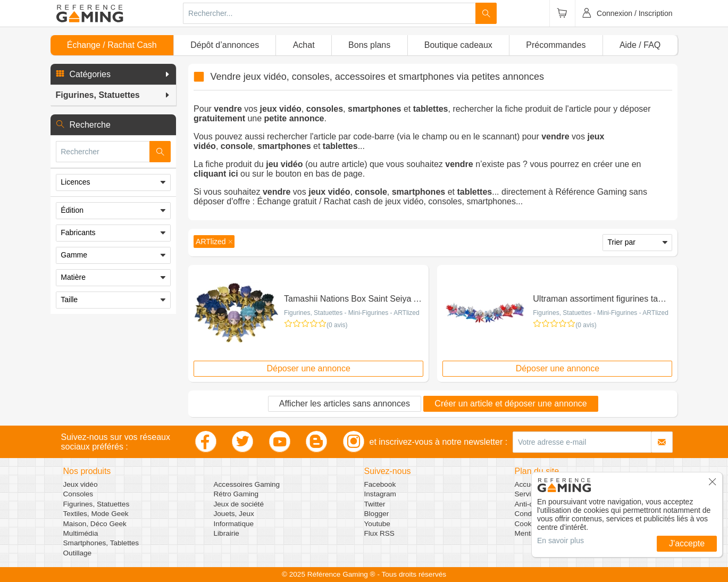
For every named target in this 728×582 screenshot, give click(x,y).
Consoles (78, 494)
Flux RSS (379, 533)
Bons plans (369, 45)
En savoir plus (560, 541)
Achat (304, 45)
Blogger (377, 514)
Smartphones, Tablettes (101, 543)
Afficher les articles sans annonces (345, 404)
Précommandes (556, 45)
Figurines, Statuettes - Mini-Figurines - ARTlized (352, 313)
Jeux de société (239, 504)
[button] (113, 74)
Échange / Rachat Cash (112, 45)
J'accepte (687, 543)
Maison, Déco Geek (95, 524)
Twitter (375, 504)
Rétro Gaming (236, 494)
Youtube (377, 524)
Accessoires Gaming (247, 484)
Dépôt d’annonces (225, 45)
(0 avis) (337, 325)
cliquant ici (216, 174)
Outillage (78, 553)
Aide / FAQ (640, 45)
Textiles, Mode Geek (96, 514)
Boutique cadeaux (458, 45)
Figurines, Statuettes (97, 504)
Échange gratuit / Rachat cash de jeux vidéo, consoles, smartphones (386, 201)
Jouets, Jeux (234, 514)
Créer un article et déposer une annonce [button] (511, 404)
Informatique (234, 524)
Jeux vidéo (81, 484)
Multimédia (81, 533)
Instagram (380, 494)
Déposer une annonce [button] (308, 368)
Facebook (380, 484)
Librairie (227, 533)
